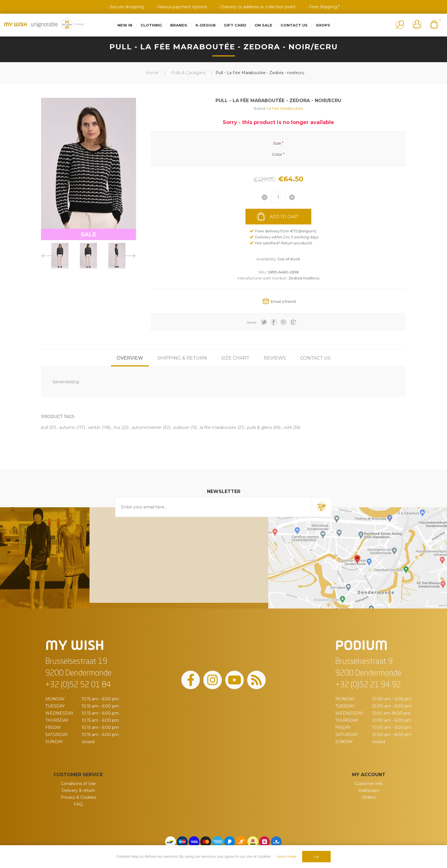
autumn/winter (147, 427)
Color (277, 154)
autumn (67, 427)
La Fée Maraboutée (285, 108)
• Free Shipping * (323, 7)
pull (44, 427)
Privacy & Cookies (78, 797)
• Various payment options (181, 7)
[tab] (130, 358)
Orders (369, 797)
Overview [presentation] (130, 358)
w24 (288, 427)
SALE (89, 234)
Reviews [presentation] (275, 358)
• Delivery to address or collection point (257, 7)
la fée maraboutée (218, 427)
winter (94, 427)
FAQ (78, 804)
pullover (181, 427)
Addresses (369, 790)
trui (117, 427)
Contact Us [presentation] (315, 358)
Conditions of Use (78, 784)
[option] (60, 256)
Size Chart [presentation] (235, 358)
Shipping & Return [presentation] (182, 358)
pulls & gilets (260, 427)
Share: (252, 322)
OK (316, 857)
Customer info (369, 784)
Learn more (286, 856)
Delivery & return (78, 790)
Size (277, 143)
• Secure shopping (126, 7)
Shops (323, 25)
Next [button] (130, 256)
